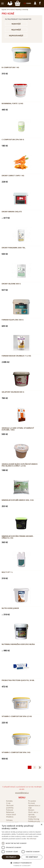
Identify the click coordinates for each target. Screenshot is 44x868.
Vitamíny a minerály (22, 10)
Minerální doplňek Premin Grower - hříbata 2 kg (18, 537)
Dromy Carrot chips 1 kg (13, 175)
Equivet (4, 10)
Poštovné (10, 810)
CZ (25, 3)
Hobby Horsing (34, 819)
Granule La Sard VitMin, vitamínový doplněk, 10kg (18, 429)
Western (31, 810)
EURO (29, 3)
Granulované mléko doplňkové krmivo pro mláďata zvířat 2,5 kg (20, 465)
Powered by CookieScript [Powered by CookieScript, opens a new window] (22, 866)
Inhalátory (10, 817)
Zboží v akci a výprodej (33, 813)
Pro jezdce (32, 801)
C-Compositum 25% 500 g (13, 139)
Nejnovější (16, 24)
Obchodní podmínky (10, 807)
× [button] (41, 825)
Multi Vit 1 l (7, 572)
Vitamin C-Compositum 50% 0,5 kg (17, 716)
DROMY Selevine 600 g (11, 284)
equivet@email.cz (22, 793)
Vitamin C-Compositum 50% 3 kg (16, 752)
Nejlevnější (16, 30)
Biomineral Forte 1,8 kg (12, 103)
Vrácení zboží (11, 814)
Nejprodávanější (16, 36)
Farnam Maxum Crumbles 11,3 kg (16, 356)
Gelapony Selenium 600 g (13, 392)
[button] (22, 863)
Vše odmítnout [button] (32, 857)
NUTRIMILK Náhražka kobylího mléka (18, 644)
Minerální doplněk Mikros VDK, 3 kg (18, 500)
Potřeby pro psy (34, 821)
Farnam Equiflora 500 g (13, 320)
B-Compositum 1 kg (10, 67)
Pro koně (11, 10)
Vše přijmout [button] (11, 857)
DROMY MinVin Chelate (12, 212)
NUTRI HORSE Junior (10, 608)
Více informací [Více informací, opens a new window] (32, 839)
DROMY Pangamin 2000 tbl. (14, 248)
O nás (8, 803)
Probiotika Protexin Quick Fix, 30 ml (18, 680)
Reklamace (10, 812)
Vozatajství (32, 817)
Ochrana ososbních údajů (12, 821)
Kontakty (9, 801)
